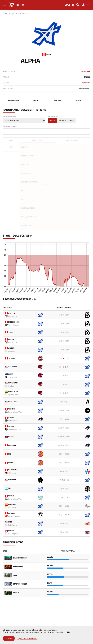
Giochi (36, 100)
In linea (62, 121)
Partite (57, 100)
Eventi (79, 100)
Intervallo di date (10, 116)
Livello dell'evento (10, 127)
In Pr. (72, 121)
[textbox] (5, 131)
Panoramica (14, 100)
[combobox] (46, 131)
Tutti (52, 121)
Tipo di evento (53, 116)
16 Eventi (86, 83)
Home (5, 14)
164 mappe (86, 72)
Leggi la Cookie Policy (28, 638)
